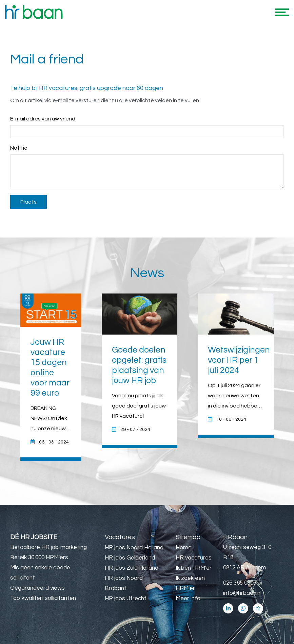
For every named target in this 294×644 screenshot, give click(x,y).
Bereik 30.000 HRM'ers (39, 557)
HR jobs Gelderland (130, 558)
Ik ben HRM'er (194, 568)
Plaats (28, 202)
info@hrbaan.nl (242, 593)
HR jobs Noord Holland (134, 548)
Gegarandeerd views (37, 588)
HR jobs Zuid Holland (132, 568)
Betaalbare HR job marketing (48, 547)
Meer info (188, 599)
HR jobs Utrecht (126, 599)
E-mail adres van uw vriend (43, 119)
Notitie (19, 148)
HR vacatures (194, 558)
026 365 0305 (240, 583)
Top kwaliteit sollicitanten (43, 598)
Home (184, 548)
